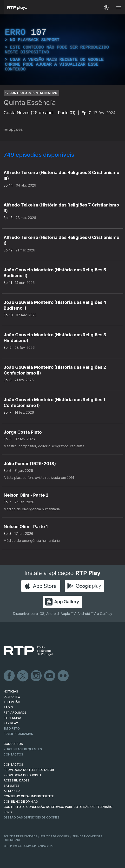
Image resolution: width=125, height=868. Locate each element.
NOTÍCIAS (11, 691)
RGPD (8, 812)
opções (13, 129)
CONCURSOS (13, 744)
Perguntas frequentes (23, 749)
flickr (63, 676)
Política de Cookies (55, 836)
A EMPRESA (12, 791)
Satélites (12, 786)
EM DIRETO (12, 728)
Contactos (13, 754)
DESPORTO (12, 697)
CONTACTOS (13, 765)
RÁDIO (8, 707)
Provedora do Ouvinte (23, 775)
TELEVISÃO (12, 702)
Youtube (50, 676)
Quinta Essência (30, 103)
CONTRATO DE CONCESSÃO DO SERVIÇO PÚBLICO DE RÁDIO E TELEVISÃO (58, 807)
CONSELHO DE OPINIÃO (21, 802)
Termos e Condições (87, 836)
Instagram (36, 676)
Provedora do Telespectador (29, 770)
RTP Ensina (12, 718)
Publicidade (12, 840)
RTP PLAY (11, 723)
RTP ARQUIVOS (15, 713)
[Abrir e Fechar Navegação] (119, 8)
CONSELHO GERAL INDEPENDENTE (29, 796)
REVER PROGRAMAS (18, 734)
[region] (62, 50)
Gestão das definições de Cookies (32, 817)
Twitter (23, 676)
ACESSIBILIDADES (16, 780)
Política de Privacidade (20, 836)
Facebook (9, 676)
